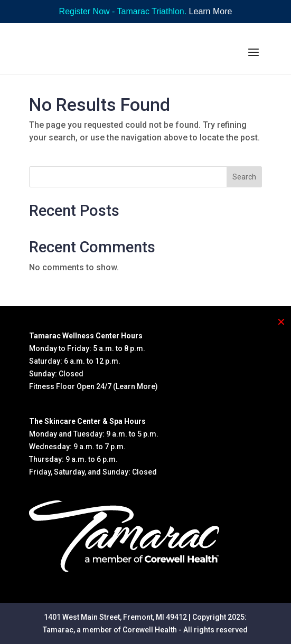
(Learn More (134, 386)
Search (244, 177)
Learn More (211, 11)
